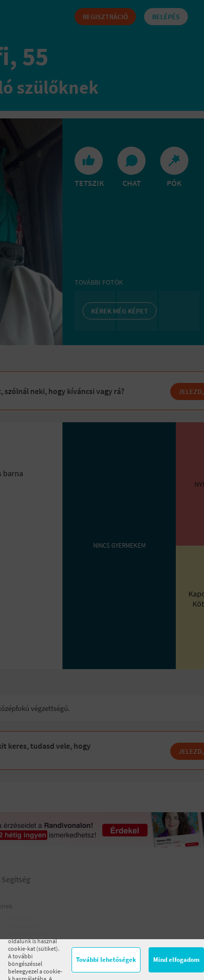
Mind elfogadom (176, 960)
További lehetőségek (106, 960)
